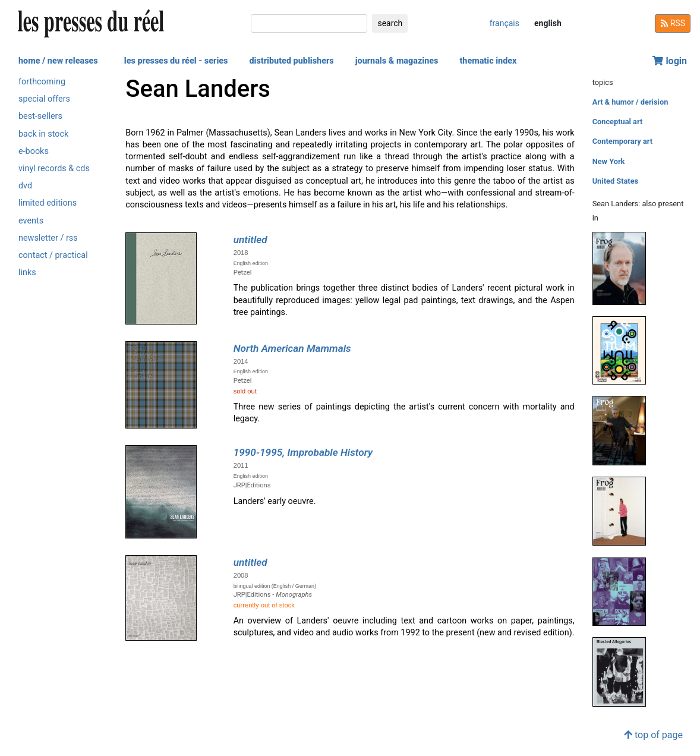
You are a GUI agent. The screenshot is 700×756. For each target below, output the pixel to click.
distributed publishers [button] (291, 61)
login (670, 61)
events (31, 221)
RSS (673, 23)
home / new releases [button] (58, 61)
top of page (653, 735)
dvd (25, 186)
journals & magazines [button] (397, 61)
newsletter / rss (48, 238)
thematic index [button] (488, 61)
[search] (309, 23)
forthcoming (42, 82)
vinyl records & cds (54, 168)
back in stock (43, 134)
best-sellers (40, 116)
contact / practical (53, 255)
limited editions (48, 203)
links (27, 273)
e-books (34, 151)
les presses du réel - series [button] (176, 61)
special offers (44, 99)
